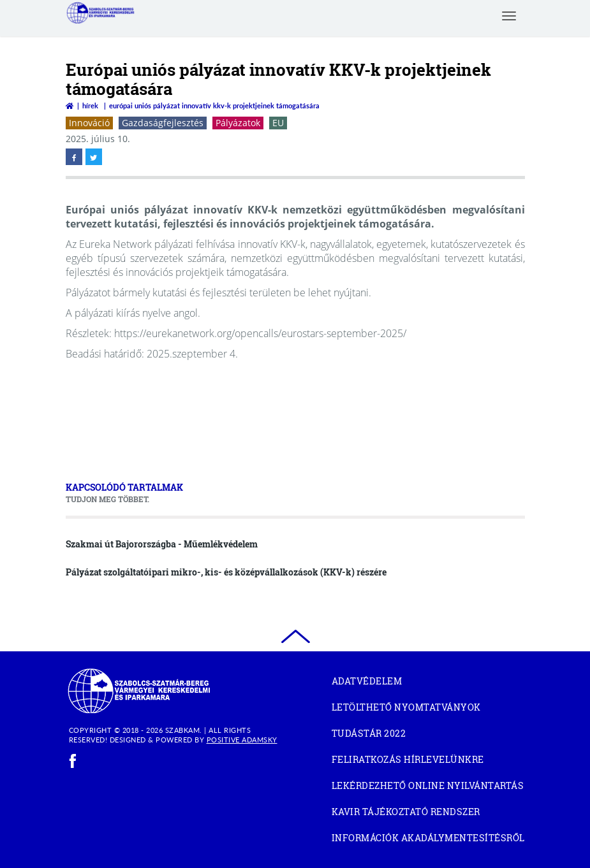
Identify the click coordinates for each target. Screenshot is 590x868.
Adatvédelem (367, 681)
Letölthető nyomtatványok (406, 707)
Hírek (90, 105)
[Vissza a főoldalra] (70, 105)
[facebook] (73, 761)
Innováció (89, 123)
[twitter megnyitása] (94, 157)
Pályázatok (238, 123)
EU (278, 123)
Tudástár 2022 (391, 735)
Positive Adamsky (242, 740)
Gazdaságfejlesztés (163, 123)
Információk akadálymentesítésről (428, 838)
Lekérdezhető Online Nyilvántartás (428, 787)
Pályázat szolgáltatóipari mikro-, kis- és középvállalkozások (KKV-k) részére (226, 572)
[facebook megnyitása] (74, 157)
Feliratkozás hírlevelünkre (408, 759)
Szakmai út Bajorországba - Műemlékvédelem (162, 544)
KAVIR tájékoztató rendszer (428, 814)
